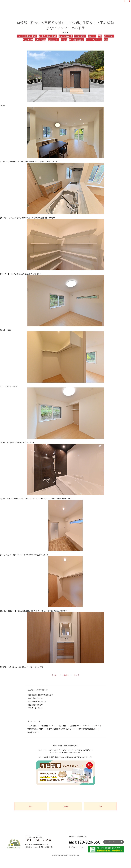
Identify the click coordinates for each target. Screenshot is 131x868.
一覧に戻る (66, 675)
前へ (56, 675)
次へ (75, 675)
